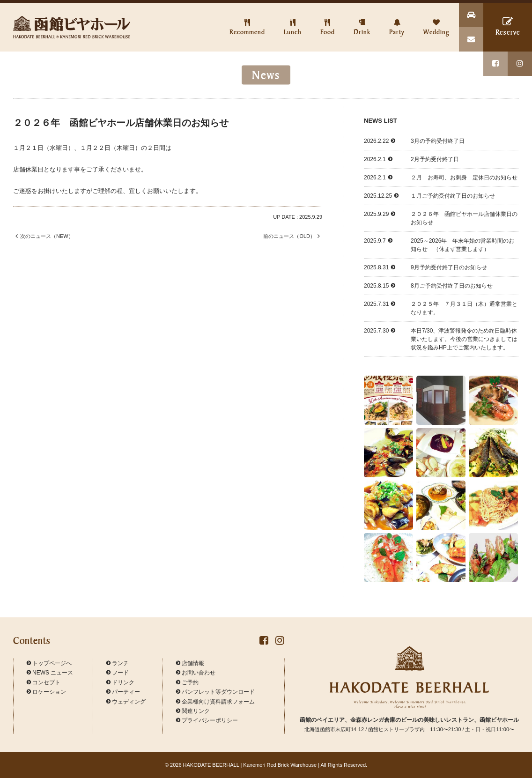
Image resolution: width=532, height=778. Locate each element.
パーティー (123, 692)
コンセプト (44, 682)
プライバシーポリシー (207, 720)
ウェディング (126, 702)
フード (118, 673)
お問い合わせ (196, 673)
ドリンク (120, 682)
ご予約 (187, 682)
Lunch (293, 19)
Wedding (436, 19)
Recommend (247, 19)
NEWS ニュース (50, 673)
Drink (362, 19)
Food (328, 19)
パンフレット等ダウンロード (215, 692)
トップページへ (49, 663)
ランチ (118, 663)
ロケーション (46, 692)
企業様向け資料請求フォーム (215, 702)
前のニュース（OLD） (293, 236)
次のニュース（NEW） (43, 236)
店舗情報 (190, 663)
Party (397, 19)
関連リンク (193, 711)
